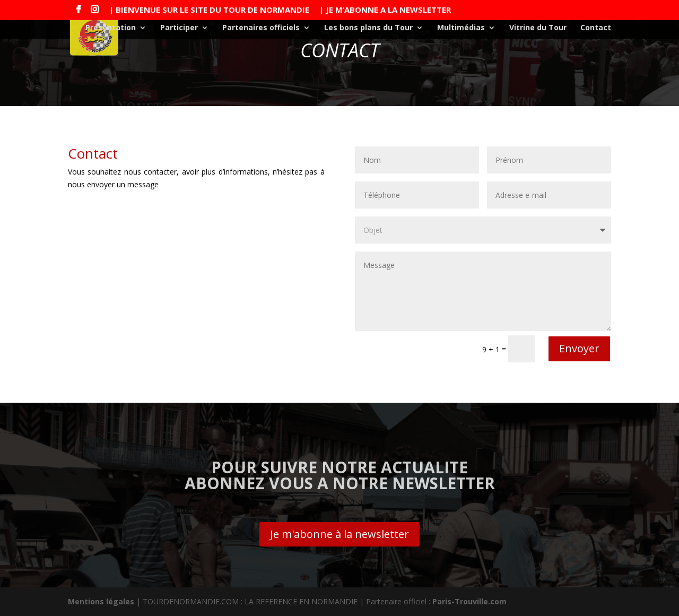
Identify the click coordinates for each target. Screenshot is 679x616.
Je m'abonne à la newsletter (339, 534)
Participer (179, 28)
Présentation (111, 28)
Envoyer (579, 348)
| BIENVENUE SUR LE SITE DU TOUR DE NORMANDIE (209, 10)
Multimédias (461, 28)
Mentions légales (101, 601)
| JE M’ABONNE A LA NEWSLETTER (385, 10)
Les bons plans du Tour (368, 28)
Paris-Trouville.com (469, 601)
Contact (596, 28)
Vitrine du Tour (538, 28)
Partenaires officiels (261, 28)
